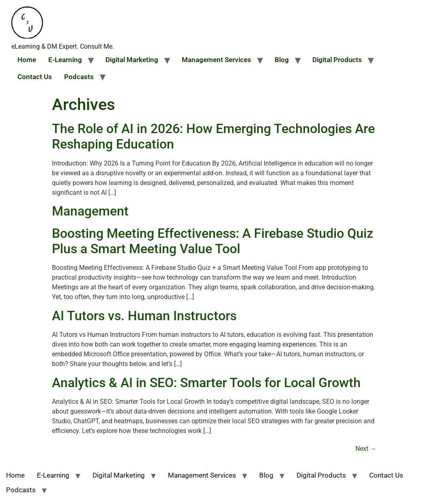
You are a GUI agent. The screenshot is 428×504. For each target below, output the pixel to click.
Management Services (216, 60)
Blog (282, 60)
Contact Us (35, 77)
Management (90, 211)
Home (27, 60)
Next (366, 449)
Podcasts (79, 77)
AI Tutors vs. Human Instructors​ (144, 316)
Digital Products (337, 60)
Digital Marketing (132, 60)
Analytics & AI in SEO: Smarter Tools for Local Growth (206, 383)
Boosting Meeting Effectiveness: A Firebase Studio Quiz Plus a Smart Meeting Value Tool (213, 241)
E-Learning (65, 60)
